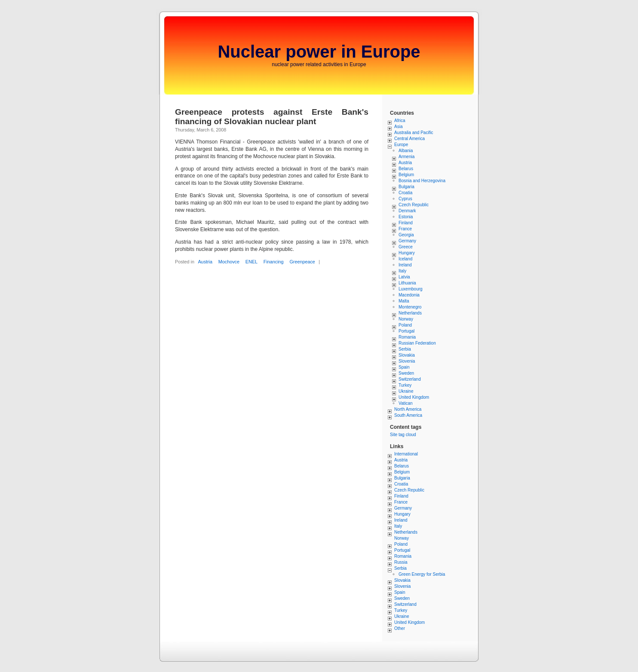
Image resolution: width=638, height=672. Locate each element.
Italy (402, 271)
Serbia (405, 349)
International (406, 454)
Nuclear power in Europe (319, 52)
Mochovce (229, 262)
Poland (405, 325)
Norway (406, 319)
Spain (404, 367)
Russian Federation (417, 343)
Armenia (406, 157)
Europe (401, 145)
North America (408, 409)
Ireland (405, 265)
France (405, 229)
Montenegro (410, 307)
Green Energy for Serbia (422, 574)
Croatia (405, 193)
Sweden (406, 373)
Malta (404, 301)
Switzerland (410, 379)
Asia (398, 127)
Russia (401, 562)
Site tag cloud (403, 435)
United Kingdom (414, 397)
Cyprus (405, 199)
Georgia (406, 235)
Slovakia (407, 355)
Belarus (406, 169)
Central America (409, 139)
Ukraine (406, 391)
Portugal (406, 331)
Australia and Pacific (414, 133)
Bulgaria (406, 187)
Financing (274, 262)
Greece (406, 247)
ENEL (252, 262)
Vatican (406, 403)
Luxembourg (411, 289)
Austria (205, 262)
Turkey (405, 385)
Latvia (404, 277)
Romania (407, 337)
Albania (406, 151)
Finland (406, 223)
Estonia (406, 217)
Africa (400, 121)
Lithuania (407, 283)
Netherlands (410, 313)
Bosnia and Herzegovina (422, 181)
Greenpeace (302, 262)
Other (400, 628)
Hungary (407, 253)
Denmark (407, 211)
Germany (407, 241)
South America (408, 415)
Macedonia (409, 295)
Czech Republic (414, 205)
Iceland (405, 259)
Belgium (406, 175)
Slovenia (407, 361)
